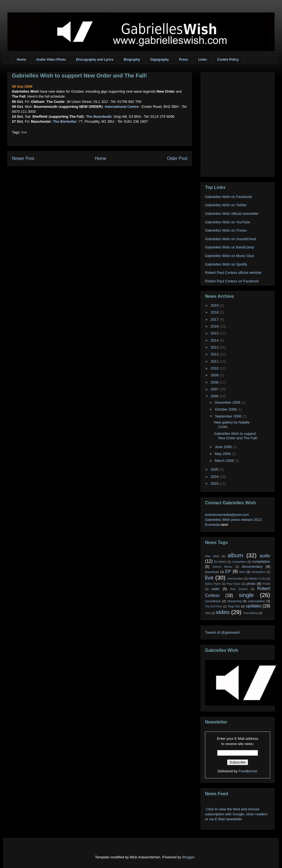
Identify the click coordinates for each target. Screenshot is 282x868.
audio (265, 556)
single (246, 595)
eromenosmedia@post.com (227, 515)
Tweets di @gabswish (222, 632)
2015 (215, 333)
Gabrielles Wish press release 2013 (233, 520)
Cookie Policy (228, 60)
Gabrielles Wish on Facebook (228, 197)
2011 (215, 361)
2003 (215, 483)
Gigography (159, 60)
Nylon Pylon (213, 584)
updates (254, 606)
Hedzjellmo (258, 572)
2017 (215, 319)
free (242, 572)
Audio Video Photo (51, 60)
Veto (208, 613)
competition (239, 562)
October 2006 (226, 409)
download (212, 572)
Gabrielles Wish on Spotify (226, 264)
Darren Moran (222, 567)
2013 (215, 347)
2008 (215, 382)
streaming (234, 601)
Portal (266, 584)
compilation (261, 562)
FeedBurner (248, 771)
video (223, 612)
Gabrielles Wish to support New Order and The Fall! (79, 76)
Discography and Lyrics (95, 60)
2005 (215, 469)
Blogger (188, 857)
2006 (215, 396)
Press (184, 60)
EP (228, 571)
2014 (215, 340)
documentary (252, 566)
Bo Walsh (220, 562)
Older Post (177, 158)
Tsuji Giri (234, 606)
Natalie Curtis (257, 579)
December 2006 (228, 402)
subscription (256, 601)
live (24, 132)
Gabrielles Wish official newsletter (232, 214)
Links (202, 60)
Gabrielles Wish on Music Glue (230, 256)
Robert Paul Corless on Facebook (232, 281)
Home (21, 60)
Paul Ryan (234, 584)
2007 (215, 389)
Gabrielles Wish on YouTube (228, 222)
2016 (215, 326)
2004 (215, 477)
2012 (215, 354)
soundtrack (213, 601)
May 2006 (223, 454)
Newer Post (23, 158)
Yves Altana (251, 613)
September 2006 (229, 416)
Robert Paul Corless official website (233, 273)
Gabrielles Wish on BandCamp (230, 247)
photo (251, 584)
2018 (215, 312)
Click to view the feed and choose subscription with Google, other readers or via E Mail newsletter (236, 814)
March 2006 (225, 461)
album (236, 555)
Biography (132, 60)
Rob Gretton (239, 589)
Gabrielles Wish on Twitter (226, 205)
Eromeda (212, 525)
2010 (215, 368)
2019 (215, 305)
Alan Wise (212, 556)
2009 (215, 375)
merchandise (235, 579)
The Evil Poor (214, 606)
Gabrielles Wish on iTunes (226, 230)
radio (215, 589)
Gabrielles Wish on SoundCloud (230, 239)
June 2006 (224, 447)
